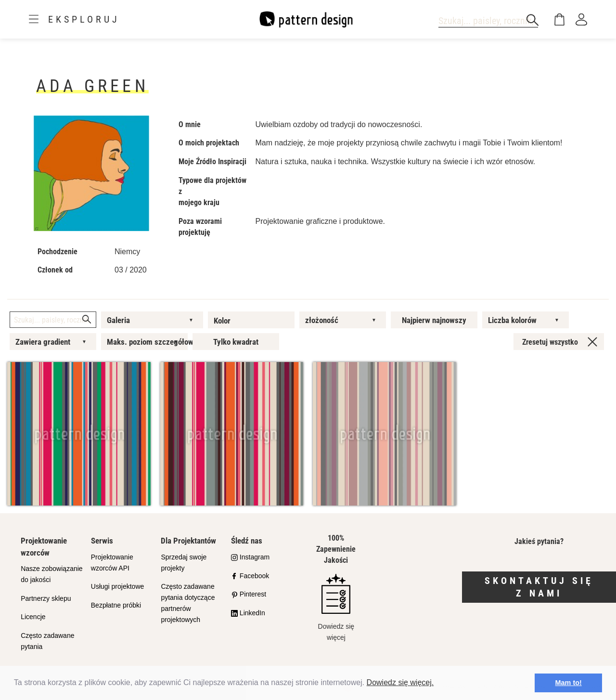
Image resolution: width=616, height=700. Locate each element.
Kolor (222, 321)
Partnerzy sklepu (46, 598)
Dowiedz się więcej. (400, 682)
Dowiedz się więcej (336, 608)
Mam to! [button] (569, 683)
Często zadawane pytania (47, 641)
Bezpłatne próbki (116, 605)
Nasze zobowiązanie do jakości (51, 574)
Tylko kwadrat (236, 342)
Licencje (33, 617)
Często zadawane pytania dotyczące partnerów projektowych (188, 603)
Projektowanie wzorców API (112, 563)
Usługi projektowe (118, 586)
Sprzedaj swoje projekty (184, 563)
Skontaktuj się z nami (539, 587)
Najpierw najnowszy (434, 320)
